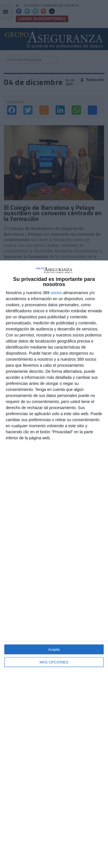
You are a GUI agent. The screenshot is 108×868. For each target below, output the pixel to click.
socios (56, 293)
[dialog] (54, 564)
